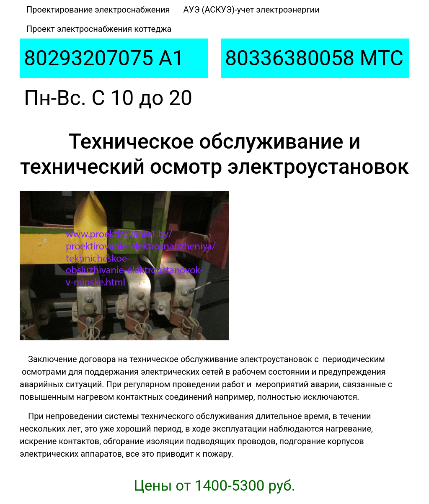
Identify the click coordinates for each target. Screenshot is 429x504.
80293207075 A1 (104, 58)
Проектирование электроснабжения (98, 10)
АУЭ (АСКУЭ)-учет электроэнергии (252, 10)
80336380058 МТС (314, 58)
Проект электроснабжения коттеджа (99, 29)
